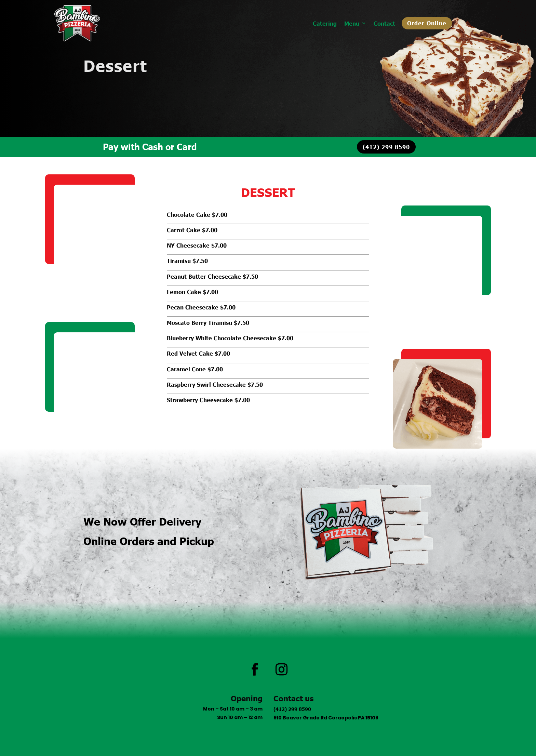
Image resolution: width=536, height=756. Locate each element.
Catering (325, 24)
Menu (352, 24)
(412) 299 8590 (386, 147)
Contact (384, 24)
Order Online (427, 23)
